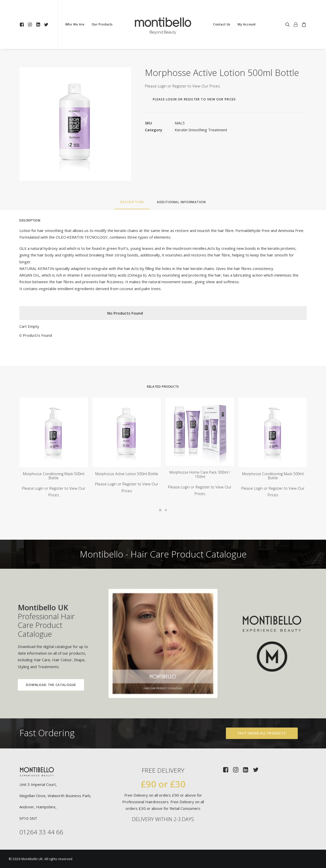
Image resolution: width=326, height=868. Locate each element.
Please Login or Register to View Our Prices (182, 86)
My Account (247, 24)
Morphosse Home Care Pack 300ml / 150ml (200, 474)
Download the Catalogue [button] (43, 685)
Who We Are (75, 24)
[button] (23, 24)
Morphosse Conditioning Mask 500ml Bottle (54, 476)
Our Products (102, 24)
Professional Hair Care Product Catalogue (38, 621)
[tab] (181, 204)
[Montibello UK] (163, 24)
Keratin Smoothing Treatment (201, 130)
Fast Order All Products (262, 733)
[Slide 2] (166, 510)
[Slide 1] (160, 510)
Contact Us (222, 24)
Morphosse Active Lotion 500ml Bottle (127, 474)
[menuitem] (23, 24)
